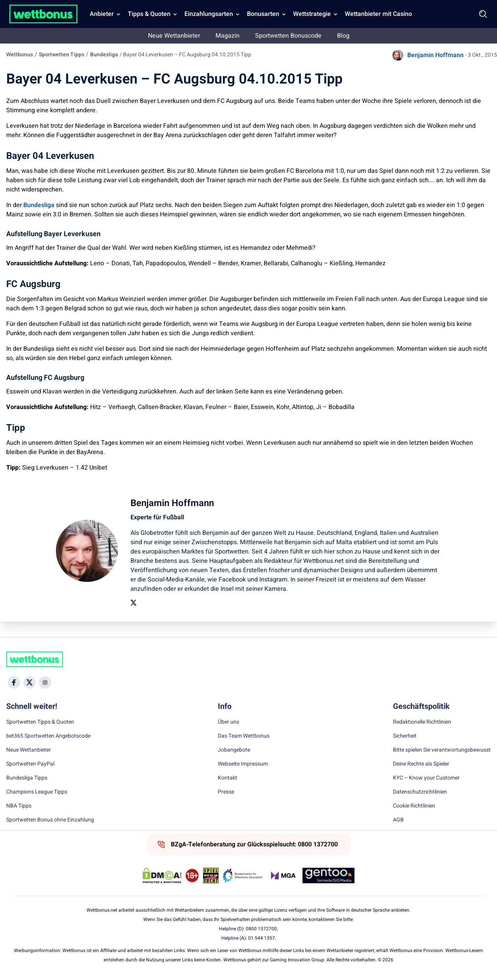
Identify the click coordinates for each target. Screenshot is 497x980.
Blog (343, 36)
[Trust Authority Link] (243, 876)
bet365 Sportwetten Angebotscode (48, 736)
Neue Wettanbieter (174, 36)
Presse (226, 792)
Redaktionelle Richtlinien (422, 722)
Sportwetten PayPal (30, 764)
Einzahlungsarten (209, 14)
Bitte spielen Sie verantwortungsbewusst (442, 750)
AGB (398, 820)
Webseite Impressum (243, 764)
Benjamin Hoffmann (435, 55)
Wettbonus (20, 55)
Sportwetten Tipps (62, 55)
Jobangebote (234, 750)
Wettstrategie (312, 14)
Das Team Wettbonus (244, 736)
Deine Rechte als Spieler (421, 764)
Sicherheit (405, 736)
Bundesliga (104, 55)
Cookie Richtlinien (414, 806)
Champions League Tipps (37, 792)
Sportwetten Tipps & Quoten (40, 722)
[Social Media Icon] (14, 682)
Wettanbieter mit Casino (378, 14)
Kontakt (228, 778)
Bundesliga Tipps (27, 778)
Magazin (228, 36)
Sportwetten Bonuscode (288, 36)
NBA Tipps (19, 806)
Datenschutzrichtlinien (420, 792)
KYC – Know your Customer (426, 778)
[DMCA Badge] (162, 876)
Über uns (229, 722)
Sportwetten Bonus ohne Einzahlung (50, 820)
